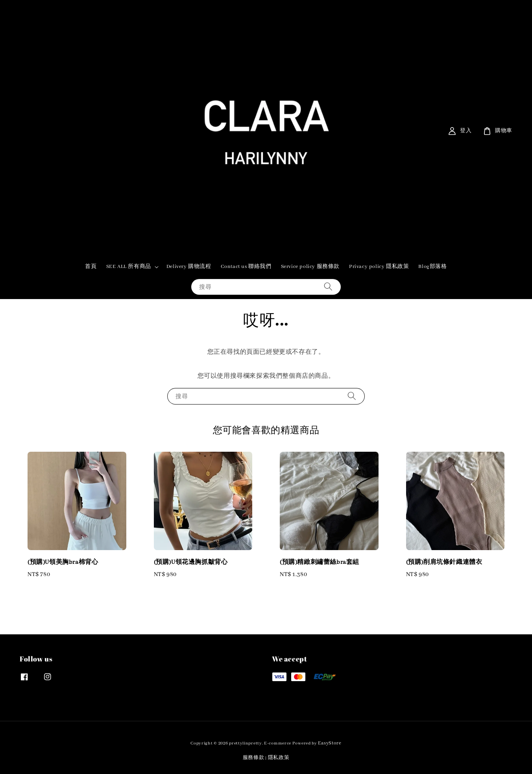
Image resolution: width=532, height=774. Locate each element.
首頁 (91, 267)
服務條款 (254, 758)
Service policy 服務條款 (310, 267)
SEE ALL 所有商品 (129, 267)
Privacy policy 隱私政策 (379, 267)
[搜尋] (328, 287)
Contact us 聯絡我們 (246, 267)
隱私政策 (279, 758)
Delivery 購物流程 (189, 267)
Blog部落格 (432, 267)
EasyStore (330, 743)
